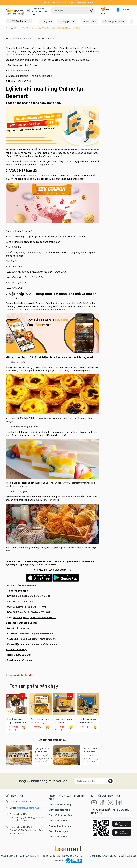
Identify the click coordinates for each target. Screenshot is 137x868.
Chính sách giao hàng (59, 810)
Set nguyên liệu (67, 21)
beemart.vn (23, 628)
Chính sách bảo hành (59, 821)
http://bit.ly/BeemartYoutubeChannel (37, 639)
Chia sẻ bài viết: (13, 675)
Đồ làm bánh (89, 21)
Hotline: (21, 801)
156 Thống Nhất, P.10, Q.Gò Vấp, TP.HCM (34, 617)
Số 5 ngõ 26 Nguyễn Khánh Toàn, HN (32, 596)
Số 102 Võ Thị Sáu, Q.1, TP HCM (29, 607)
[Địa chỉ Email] (94, 781)
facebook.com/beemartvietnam (36, 633)
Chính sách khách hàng (60, 805)
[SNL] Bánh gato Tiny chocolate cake (17, 721)
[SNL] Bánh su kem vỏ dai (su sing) (40, 721)
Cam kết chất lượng (58, 831)
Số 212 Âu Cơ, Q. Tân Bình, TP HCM (31, 612)
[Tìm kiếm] (92, 10)
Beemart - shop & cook (25, 65)
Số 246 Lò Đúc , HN (23, 601)
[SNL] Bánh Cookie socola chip (64, 721)
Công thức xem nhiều (53, 740)
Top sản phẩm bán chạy (34, 686)
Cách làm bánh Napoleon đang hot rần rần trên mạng (90, 750)
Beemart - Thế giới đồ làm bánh (35, 76)
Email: (25, 808)
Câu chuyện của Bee (114, 21)
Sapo (61, 861)
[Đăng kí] (110, 781)
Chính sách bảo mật (58, 837)
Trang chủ (46, 21)
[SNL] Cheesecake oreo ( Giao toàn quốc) (87, 721)
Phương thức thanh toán (60, 826)
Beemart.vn (23, 71)
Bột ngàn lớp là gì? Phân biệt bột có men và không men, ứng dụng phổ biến (43, 750)
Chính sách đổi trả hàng (60, 815)
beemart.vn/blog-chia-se (45, 644)
